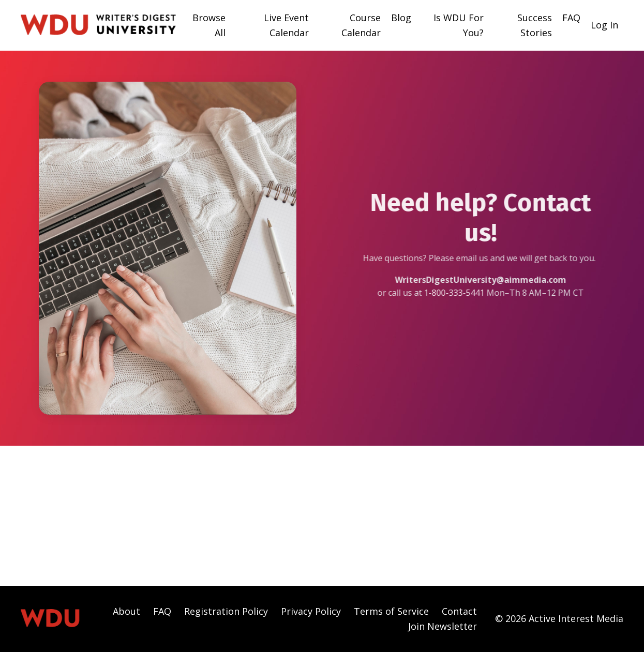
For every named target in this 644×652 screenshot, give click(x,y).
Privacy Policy (311, 611)
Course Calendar (361, 25)
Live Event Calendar (286, 25)
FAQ (571, 18)
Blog (401, 18)
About (126, 611)
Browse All (209, 25)
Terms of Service (391, 611)
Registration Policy (226, 611)
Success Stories (535, 25)
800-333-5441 (463, 293)
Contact (459, 611)
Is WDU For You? (459, 25)
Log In (604, 25)
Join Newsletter (443, 626)
